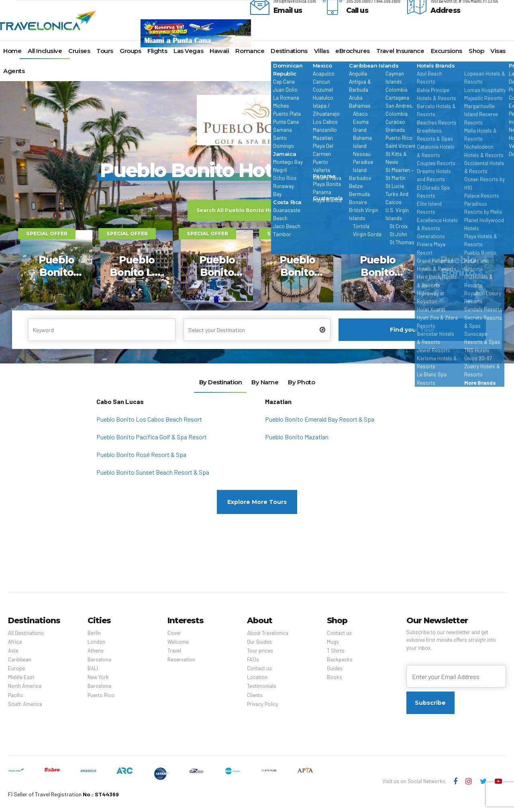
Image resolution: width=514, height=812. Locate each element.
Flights (157, 51)
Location (257, 677)
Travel (174, 651)
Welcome (178, 642)
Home (12, 51)
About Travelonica (268, 633)
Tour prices (260, 651)
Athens (96, 651)
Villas (321, 51)
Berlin (94, 633)
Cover (174, 633)
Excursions (447, 51)
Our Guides (259, 642)
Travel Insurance (400, 51)
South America (25, 704)
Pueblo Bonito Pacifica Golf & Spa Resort (152, 437)
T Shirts (336, 651)
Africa (15, 642)
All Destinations (26, 633)
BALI (93, 668)
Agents (14, 71)
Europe (16, 668)
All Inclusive (45, 51)
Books (335, 677)
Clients (255, 695)
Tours (105, 51)
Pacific (16, 695)
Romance (250, 51)
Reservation (181, 659)
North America (25, 686)
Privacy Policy (263, 704)
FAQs (253, 659)
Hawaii (219, 51)
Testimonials (262, 686)
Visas (498, 51)
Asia (13, 651)
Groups (130, 51)
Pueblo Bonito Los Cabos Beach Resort (149, 419)
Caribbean (20, 659)
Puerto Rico (101, 695)
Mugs (333, 642)
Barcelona (99, 659)
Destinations (289, 51)
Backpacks (340, 659)
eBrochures (353, 51)
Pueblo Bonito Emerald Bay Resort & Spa (320, 419)
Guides (335, 668)
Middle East (21, 677)
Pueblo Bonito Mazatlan (297, 437)
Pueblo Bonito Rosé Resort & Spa (141, 454)
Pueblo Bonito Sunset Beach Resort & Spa (153, 472)
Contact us (259, 668)
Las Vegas (188, 51)
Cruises (79, 51)
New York (98, 677)
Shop (476, 51)
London (96, 642)
